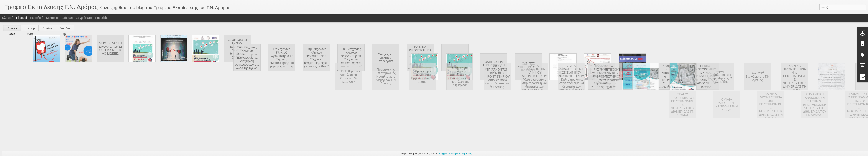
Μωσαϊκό (52, 18)
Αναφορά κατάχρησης (460, 154)
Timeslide (101, 18)
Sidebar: (67, 18)
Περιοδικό (37, 18)
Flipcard (22, 18)
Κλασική (8, 18)
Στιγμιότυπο (84, 18)
